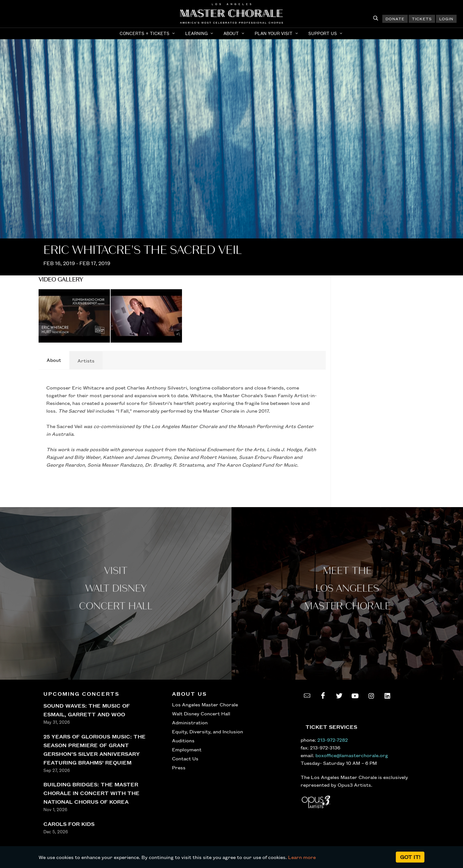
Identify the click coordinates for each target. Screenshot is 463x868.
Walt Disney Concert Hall (201, 713)
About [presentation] (54, 360)
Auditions (183, 740)
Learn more (302, 857)
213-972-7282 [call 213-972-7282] (333, 740)
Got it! (410, 857)
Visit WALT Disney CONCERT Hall (116, 589)
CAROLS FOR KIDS (69, 824)
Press (179, 767)
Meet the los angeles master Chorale (347, 589)
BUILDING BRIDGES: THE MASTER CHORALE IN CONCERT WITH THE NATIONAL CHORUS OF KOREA (91, 793)
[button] (148, 33)
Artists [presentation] (86, 361)
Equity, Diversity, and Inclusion (208, 731)
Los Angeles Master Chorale (205, 704)
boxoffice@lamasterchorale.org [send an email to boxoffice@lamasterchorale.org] (352, 755)
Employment (187, 749)
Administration (190, 722)
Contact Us (185, 758)
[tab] (54, 360)
